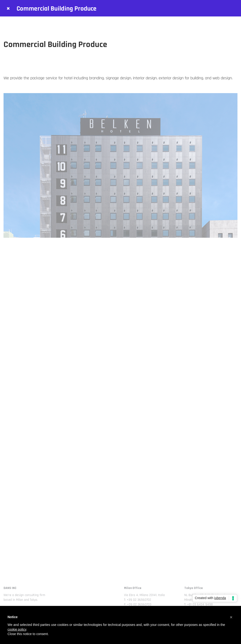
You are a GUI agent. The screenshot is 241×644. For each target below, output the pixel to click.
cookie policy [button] (17, 629)
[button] (231, 617)
